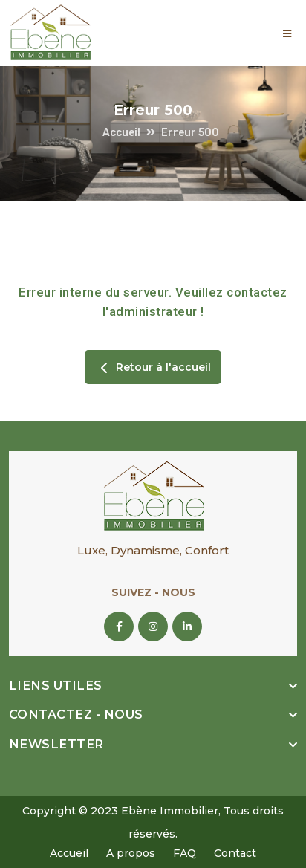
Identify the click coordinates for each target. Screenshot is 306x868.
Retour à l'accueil (153, 368)
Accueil (121, 133)
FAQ (185, 853)
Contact (235, 853)
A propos (131, 853)
